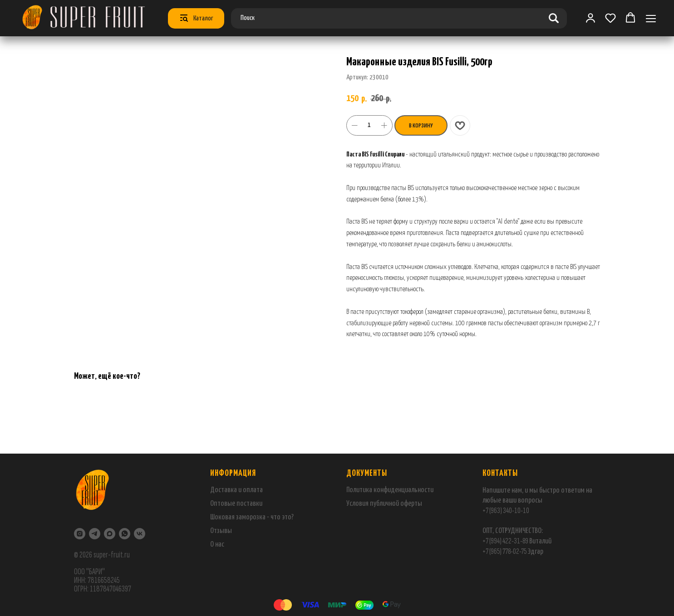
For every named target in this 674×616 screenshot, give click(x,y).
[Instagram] (80, 534)
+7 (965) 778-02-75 (505, 551)
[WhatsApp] (125, 534)
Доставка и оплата (236, 490)
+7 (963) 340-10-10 (506, 511)
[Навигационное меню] (651, 18)
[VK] (140, 534)
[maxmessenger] (110, 534)
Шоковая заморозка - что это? (252, 517)
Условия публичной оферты (384, 504)
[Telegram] (95, 534)
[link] (590, 18)
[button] (610, 18)
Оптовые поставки (236, 504)
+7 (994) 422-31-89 (505, 541)
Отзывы (221, 531)
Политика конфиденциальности (390, 490)
